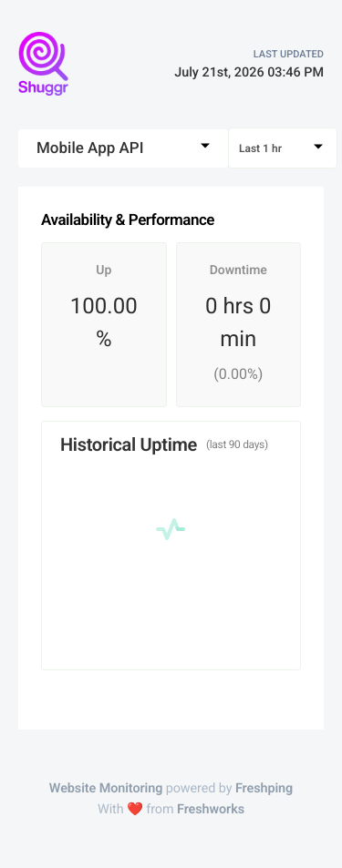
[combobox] (123, 148)
